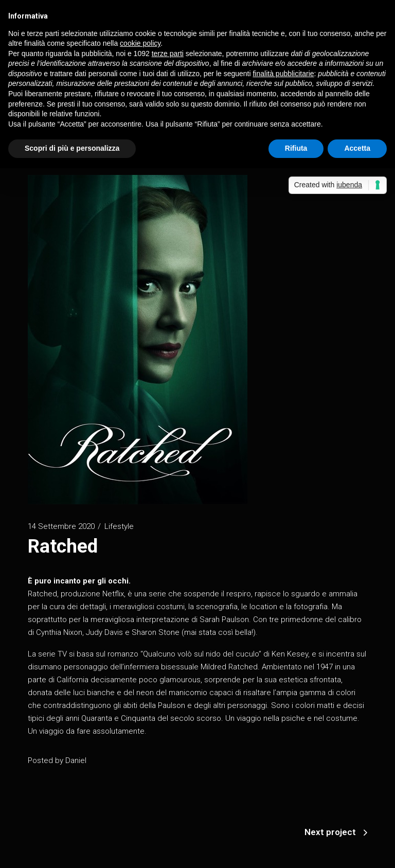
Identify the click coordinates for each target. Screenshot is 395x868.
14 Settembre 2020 (61, 526)
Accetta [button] (357, 148)
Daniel (76, 760)
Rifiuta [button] (296, 148)
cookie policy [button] (140, 43)
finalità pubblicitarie (283, 74)
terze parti (168, 54)
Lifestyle (119, 526)
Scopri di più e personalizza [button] (72, 148)
